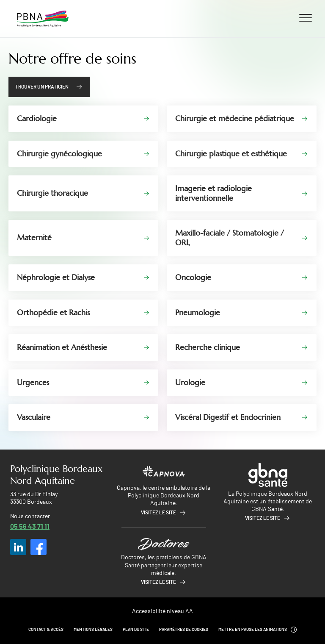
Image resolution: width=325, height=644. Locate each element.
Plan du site (136, 630)
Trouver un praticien (42, 87)
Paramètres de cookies (184, 630)
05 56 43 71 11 (30, 526)
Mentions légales (93, 630)
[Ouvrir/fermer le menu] (306, 17)
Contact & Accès (46, 630)
